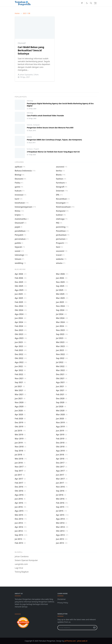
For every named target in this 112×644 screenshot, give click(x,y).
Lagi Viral (19, 568)
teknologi (30, 101)
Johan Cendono (22, 556)
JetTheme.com (70, 641)
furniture (30, 149)
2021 (25, 13)
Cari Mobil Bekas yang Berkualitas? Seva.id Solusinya (31, 50)
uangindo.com (21, 564)
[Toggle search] (91, 3)
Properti (36, 149)
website (29, 137)
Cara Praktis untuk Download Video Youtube (45, 116)
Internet (30, 125)
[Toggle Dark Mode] (87, 3)
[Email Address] (75, 628)
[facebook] (82, 3)
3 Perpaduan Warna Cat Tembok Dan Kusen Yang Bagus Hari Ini (53, 152)
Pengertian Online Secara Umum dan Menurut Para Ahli (50, 128)
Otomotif (22, 43)
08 (29, 13)
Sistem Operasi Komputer (26, 560)
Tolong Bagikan (22, 572)
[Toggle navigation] (95, 3)
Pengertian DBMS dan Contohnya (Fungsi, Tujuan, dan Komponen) (54, 140)
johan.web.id (82, 641)
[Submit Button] (94, 628)
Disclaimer (62, 599)
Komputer (37, 125)
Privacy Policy (63, 603)
